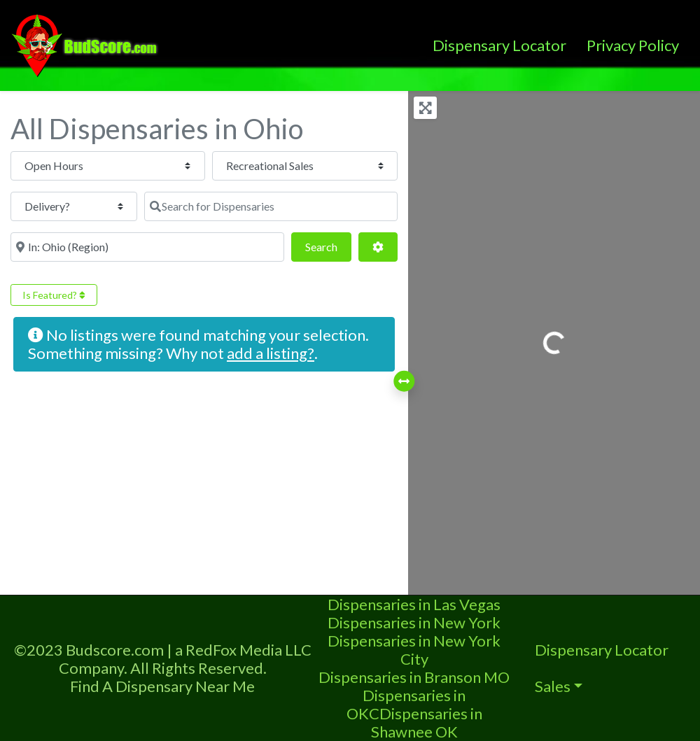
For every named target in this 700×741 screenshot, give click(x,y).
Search (328, 205)
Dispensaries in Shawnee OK (427, 722)
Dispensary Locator (499, 45)
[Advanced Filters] (378, 206)
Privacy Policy (633, 45)
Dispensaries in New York (414, 622)
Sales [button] (553, 686)
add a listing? (271, 312)
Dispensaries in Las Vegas (414, 604)
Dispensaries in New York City (414, 650)
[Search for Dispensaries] (77, 206)
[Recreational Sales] (189, 166)
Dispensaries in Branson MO (414, 677)
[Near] (217, 206)
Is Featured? (54, 254)
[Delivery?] (331, 166)
